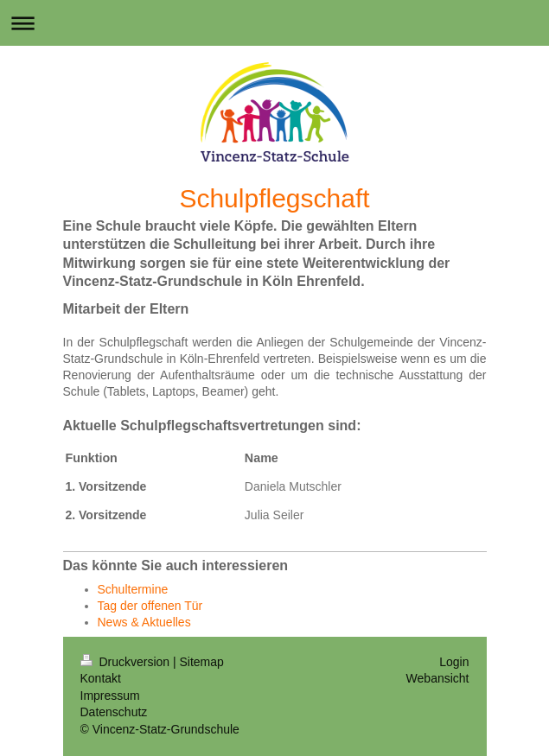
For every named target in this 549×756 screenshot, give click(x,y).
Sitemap (202, 662)
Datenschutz (114, 712)
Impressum (110, 696)
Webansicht (438, 678)
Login (454, 662)
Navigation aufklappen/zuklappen (274, 23)
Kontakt (101, 678)
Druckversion (127, 662)
